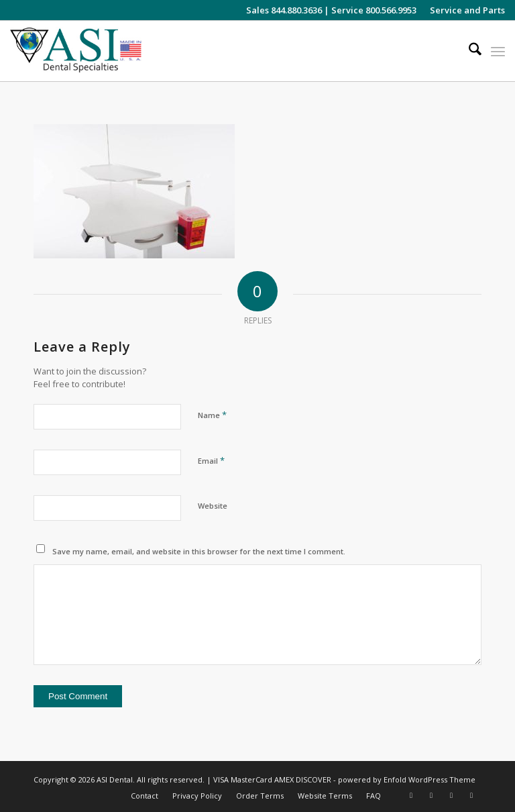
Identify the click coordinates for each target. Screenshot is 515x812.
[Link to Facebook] (431, 795)
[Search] (468, 51)
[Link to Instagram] (411, 795)
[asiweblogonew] (76, 51)
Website (213, 506)
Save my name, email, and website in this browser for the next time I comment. (199, 551)
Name (212, 415)
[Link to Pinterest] (471, 795)
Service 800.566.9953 (374, 10)
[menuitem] (464, 10)
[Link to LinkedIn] (451, 795)
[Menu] (498, 51)
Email (211, 460)
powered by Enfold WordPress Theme (407, 779)
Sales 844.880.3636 (284, 10)
